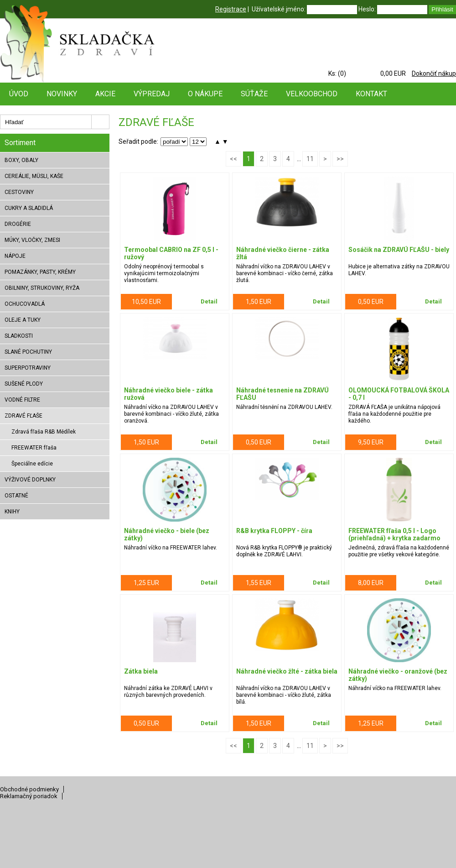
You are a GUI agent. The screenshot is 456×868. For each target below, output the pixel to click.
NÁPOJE (15, 256)
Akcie (105, 94)
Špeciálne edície (32, 464)
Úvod (19, 94)
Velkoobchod (312, 94)
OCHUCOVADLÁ (25, 304)
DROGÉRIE (18, 224)
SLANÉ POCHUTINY (28, 352)
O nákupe (205, 94)
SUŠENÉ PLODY (24, 384)
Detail (209, 301)
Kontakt (371, 94)
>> (340, 159)
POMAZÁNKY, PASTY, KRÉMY (40, 272)
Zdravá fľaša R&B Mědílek (44, 432)
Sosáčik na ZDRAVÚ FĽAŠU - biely (399, 250)
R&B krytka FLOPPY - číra (274, 531)
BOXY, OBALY (21, 160)
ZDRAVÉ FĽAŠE (23, 416)
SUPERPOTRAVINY (28, 368)
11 (310, 159)
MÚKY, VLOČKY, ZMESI (32, 240)
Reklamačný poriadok (29, 796)
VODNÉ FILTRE (22, 400)
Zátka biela (141, 671)
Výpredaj (152, 94)
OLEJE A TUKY (23, 320)
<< (233, 159)
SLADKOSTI (19, 336)
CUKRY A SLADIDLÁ (29, 208)
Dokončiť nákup (434, 73)
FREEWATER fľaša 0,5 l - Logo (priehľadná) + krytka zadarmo (394, 534)
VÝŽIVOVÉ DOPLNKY (30, 480)
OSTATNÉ (16, 496)
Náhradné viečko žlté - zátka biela (287, 671)
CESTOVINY (19, 192)
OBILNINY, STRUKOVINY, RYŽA (42, 288)
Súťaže (254, 94)
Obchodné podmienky (29, 789)
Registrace (231, 9)
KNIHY (12, 512)
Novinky (62, 94)
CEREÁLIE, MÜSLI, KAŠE (34, 176)
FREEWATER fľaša (34, 448)
